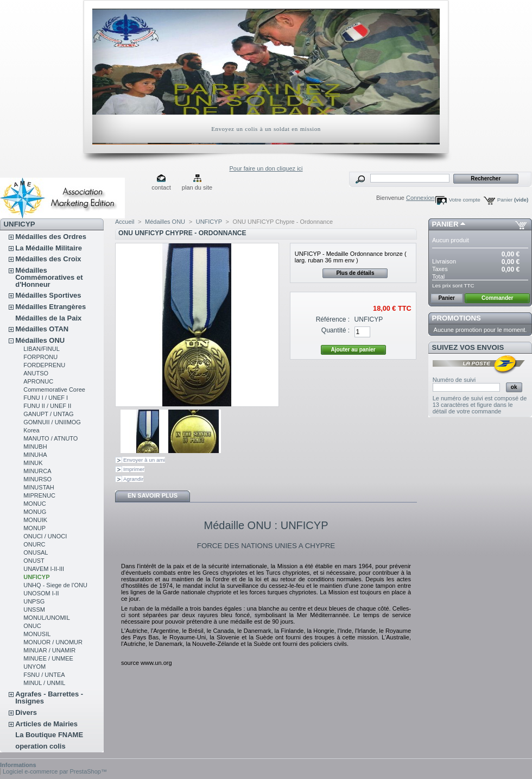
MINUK (33, 463)
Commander (497, 298)
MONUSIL (37, 634)
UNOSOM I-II (41, 593)
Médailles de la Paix (48, 318)
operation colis (40, 746)
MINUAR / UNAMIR (49, 650)
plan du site (197, 187)
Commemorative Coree (54, 389)
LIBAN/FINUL (42, 349)
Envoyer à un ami (144, 460)
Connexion (420, 198)
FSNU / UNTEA (44, 675)
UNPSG (34, 601)
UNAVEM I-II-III (44, 569)
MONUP (34, 528)
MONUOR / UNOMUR (53, 642)
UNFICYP (36, 577)
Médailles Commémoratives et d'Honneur (49, 277)
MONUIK (35, 520)
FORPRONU (40, 357)
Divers (26, 712)
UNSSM (34, 610)
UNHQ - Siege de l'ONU (55, 585)
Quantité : (335, 330)
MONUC (35, 504)
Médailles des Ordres (51, 237)
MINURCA (37, 471)
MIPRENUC (39, 495)
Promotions (457, 318)
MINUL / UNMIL (44, 683)
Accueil (125, 222)
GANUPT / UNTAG (49, 414)
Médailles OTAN (42, 329)
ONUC (32, 626)
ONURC (34, 544)
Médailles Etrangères (50, 307)
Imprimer (134, 469)
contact (161, 187)
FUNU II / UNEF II (47, 406)
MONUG (35, 512)
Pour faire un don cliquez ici (266, 168)
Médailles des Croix (48, 259)
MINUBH (35, 447)
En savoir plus (153, 495)
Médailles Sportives (48, 295)
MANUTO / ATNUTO (50, 438)
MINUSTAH (39, 487)
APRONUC (38, 381)
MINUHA (35, 455)
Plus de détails (355, 273)
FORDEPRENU (44, 365)
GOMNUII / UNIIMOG (52, 422)
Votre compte (465, 200)
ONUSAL (36, 552)
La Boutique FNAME (49, 735)
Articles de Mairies (46, 724)
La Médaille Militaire (49, 248)
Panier (513, 200)
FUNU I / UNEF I (46, 398)
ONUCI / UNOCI (45, 536)
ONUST (34, 561)
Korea (31, 430)
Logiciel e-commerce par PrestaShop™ (55, 771)
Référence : (333, 319)
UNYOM (34, 667)
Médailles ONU (40, 340)
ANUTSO (36, 373)
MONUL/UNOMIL (47, 618)
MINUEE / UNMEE (48, 658)
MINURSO (37, 479)
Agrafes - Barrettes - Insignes (49, 698)
